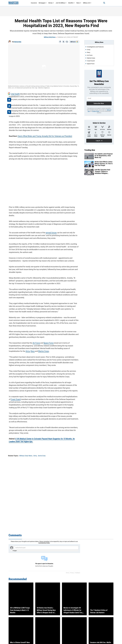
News (79, 3)
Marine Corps (28, 346)
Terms (67, 573)
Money (51, 3)
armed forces (50, 227)
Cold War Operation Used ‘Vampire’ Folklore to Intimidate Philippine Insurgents (102, 172)
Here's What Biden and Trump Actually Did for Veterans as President (43, 133)
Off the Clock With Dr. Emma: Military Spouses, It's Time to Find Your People (104, 164)
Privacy (72, 573)
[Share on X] (63, 42)
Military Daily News (50, 37)
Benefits (71, 3)
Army (13, 346)
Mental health (13, 93)
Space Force (47, 337)
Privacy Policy (96, 111)
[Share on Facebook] (60, 42)
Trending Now (90, 150)
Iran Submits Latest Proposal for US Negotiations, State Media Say (104, 156)
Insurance (34, 3)
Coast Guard (13, 394)
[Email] (67, 42)
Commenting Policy (44, 543)
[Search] (102, 3)
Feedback (78, 573)
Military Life (87, 3)
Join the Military (61, 3)
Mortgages (43, 3)
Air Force (35, 337)
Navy (18, 346)
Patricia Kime (18, 42)
